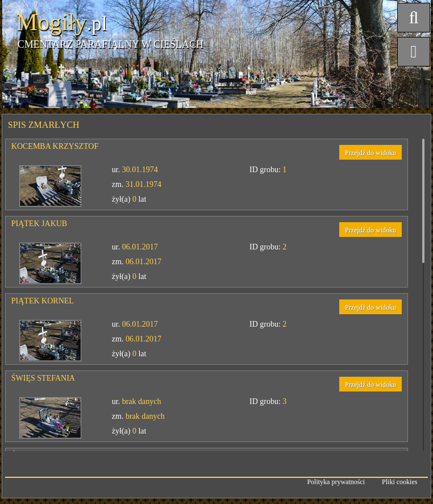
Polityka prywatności (336, 482)
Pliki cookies (399, 482)
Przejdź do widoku (370, 153)
